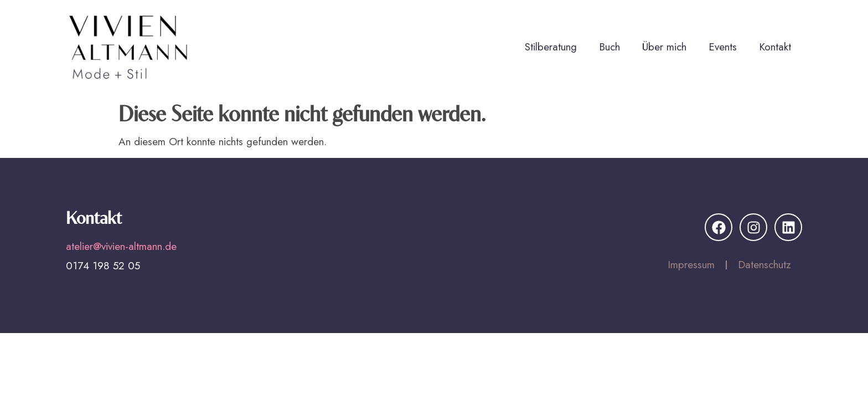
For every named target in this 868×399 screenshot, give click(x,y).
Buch (609, 47)
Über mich (664, 47)
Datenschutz (764, 265)
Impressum (691, 265)
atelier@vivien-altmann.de (121, 246)
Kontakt (775, 47)
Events (723, 47)
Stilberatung (551, 47)
